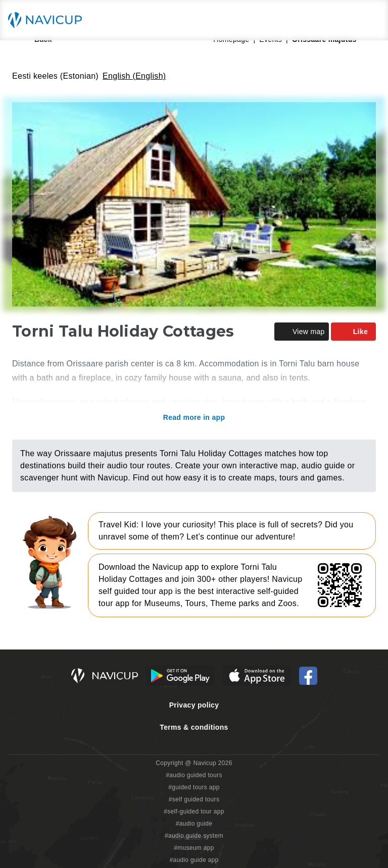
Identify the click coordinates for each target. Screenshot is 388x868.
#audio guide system (194, 836)
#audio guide (194, 824)
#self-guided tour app (194, 811)
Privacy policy (194, 705)
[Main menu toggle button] (370, 20)
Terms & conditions (194, 727)
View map (302, 332)
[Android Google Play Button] (180, 676)
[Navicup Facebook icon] (308, 676)
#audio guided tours (194, 775)
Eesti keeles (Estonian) (55, 76)
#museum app (194, 848)
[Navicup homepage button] (48, 20)
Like (353, 332)
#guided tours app (194, 787)
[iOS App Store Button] (257, 676)
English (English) (134, 76)
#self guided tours (194, 799)
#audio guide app (194, 860)
